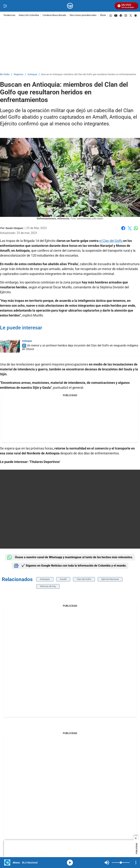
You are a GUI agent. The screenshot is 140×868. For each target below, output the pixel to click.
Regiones (19, 74)
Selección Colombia (29, 15)
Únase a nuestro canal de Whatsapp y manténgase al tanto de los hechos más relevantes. (70, 557)
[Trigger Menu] (5, 6)
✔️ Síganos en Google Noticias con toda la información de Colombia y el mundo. (70, 566)
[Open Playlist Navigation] (136, 863)
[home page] (70, 6)
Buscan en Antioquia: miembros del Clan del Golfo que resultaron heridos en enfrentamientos (89, 74)
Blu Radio (5, 74)
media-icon (70, 863)
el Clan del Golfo (111, 241)
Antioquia (32, 74)
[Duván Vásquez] (14, 228)
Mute (107, 863)
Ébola (103, 15)
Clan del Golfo (84, 579)
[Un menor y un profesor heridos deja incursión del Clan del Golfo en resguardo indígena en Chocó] (10, 346)
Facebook (123, 228)
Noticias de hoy (48, 586)
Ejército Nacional (110, 579)
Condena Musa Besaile (54, 15)
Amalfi (63, 579)
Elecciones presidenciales (83, 15)
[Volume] (121, 863)
